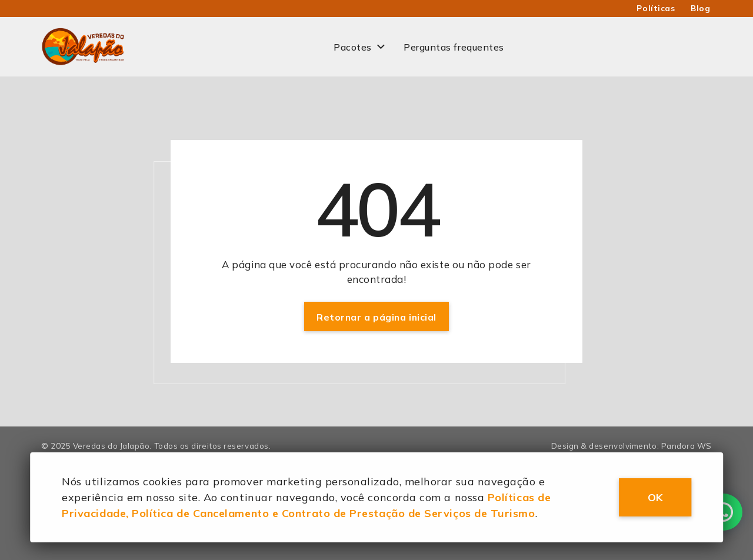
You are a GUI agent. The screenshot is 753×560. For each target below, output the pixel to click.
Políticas (656, 8)
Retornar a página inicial (376, 317)
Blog (700, 8)
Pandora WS (687, 446)
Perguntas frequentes (454, 47)
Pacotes (353, 47)
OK (655, 497)
